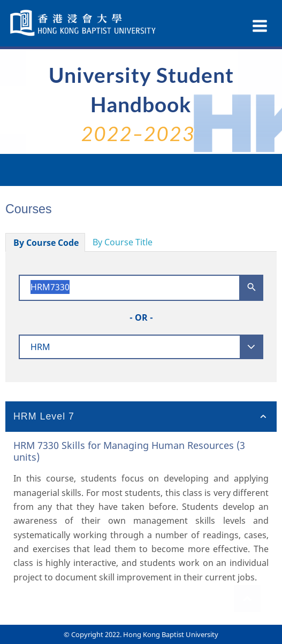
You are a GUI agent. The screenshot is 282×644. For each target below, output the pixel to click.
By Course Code (46, 243)
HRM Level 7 (44, 416)
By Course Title (123, 242)
